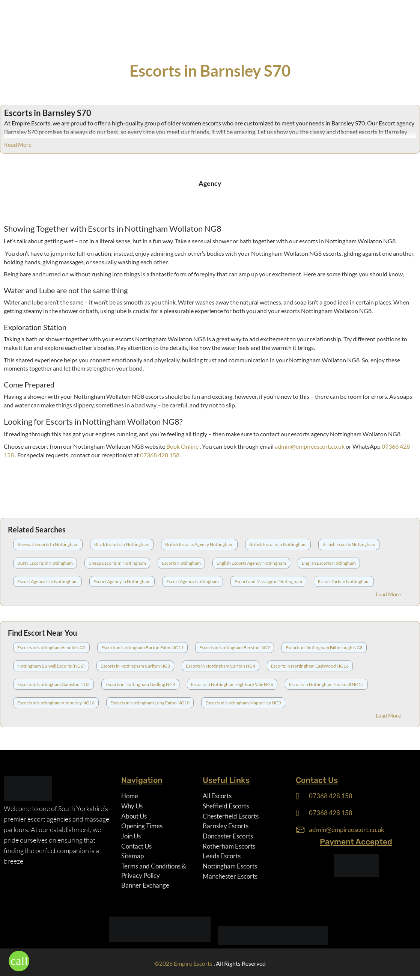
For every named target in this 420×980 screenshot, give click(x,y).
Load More (388, 594)
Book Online (183, 446)
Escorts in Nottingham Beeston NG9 (235, 648)
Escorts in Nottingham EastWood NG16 (310, 666)
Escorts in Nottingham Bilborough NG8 (324, 648)
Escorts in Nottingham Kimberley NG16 (56, 703)
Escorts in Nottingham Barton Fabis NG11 (142, 648)
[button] (19, 961)
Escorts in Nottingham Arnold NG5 (51, 648)
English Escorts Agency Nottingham (251, 563)
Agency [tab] (210, 183)
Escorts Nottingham (181, 563)
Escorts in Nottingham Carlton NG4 (221, 666)
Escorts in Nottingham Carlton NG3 (135, 666)
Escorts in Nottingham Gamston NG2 (53, 684)
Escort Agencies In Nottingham (47, 581)
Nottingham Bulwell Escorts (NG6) (51, 666)
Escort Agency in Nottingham (122, 581)
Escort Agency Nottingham (193, 581)
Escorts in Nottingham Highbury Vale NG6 (232, 684)
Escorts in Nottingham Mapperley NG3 (243, 703)
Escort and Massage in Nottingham (268, 581)
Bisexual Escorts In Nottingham (48, 544)
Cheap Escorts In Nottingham (117, 563)
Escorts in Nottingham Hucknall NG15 (326, 684)
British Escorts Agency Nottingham (199, 544)
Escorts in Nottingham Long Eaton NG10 (150, 703)
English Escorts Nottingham (329, 563)
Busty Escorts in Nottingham (45, 563)
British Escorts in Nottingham (278, 544)
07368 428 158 (160, 455)
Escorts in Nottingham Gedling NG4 (140, 684)
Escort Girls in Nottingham (344, 581)
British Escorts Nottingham (349, 544)
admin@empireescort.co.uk (310, 446)
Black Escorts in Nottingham (122, 544)
